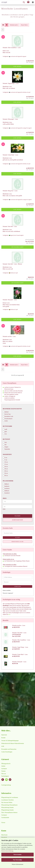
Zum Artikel (18, 66)
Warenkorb (4, 837)
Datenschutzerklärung (7, 851)
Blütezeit (6, 439)
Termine (3, 771)
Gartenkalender (5, 818)
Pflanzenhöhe (8, 481)
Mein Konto (4, 835)
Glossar (3, 823)
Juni (5, 442)
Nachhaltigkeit (5, 776)
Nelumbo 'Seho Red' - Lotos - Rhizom (12, 264)
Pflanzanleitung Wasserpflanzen (9, 805)
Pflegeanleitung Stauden (7, 810)
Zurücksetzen (17, 520)
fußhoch (6, 484)
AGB (3, 746)
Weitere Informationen (18, 864)
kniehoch (6, 486)
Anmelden (17, 586)
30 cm (5, 469)
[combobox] (14, 25)
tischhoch (6, 488)
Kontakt (3, 738)
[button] (3, 25)
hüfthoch (6, 491)
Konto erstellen (7, 590)
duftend (6, 412)
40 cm (5, 471)
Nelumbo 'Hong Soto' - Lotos (10, 191)
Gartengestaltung (6, 785)
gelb (5, 432)
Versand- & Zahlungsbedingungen (10, 741)
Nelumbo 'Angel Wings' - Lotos (11, 83)
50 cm (5, 473)
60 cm (5, 475)
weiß (5, 429)
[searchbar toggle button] (24, 2)
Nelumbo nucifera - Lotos (9, 336)
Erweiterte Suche (17, 542)
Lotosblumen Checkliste (7, 800)
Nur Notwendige (17, 860)
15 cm (5, 464)
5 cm (5, 460)
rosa (5, 434)
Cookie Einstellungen (7, 752)
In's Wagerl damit (17, 247)
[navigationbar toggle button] (33, 2)
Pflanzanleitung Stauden (7, 807)
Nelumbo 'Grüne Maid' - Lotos (10, 155)
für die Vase (7, 414)
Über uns (4, 774)
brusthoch (6, 493)
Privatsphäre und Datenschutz (9, 749)
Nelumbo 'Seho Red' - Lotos (10, 226)
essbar (5, 421)
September (6, 449)
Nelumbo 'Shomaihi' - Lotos (10, 300)
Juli (5, 445)
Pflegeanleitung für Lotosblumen (10, 797)
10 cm (5, 462)
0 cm (5, 458)
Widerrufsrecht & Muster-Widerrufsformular (13, 743)
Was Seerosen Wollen (7, 802)
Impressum (4, 735)
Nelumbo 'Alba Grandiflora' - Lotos (12, 48)
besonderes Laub (8, 416)
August (5, 447)
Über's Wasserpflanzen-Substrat (9, 813)
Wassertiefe (7, 454)
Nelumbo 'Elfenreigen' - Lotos (10, 119)
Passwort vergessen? (8, 593)
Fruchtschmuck (8, 419)
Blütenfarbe (7, 426)
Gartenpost (4, 769)
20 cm (5, 466)
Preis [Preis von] (5, 498)
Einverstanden (17, 855)
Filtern (17, 516)
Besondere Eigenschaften (12, 409)
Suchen (17, 538)
